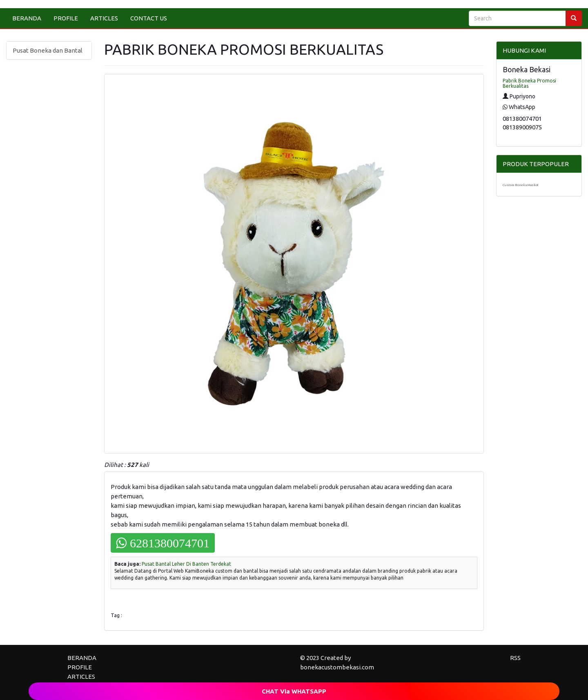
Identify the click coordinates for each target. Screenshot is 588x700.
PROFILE (66, 18)
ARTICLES (104, 18)
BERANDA (27, 18)
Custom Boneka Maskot (521, 185)
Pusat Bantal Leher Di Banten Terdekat (186, 564)
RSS (515, 658)
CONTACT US (149, 18)
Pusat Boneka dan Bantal (48, 50)
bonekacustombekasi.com (337, 667)
